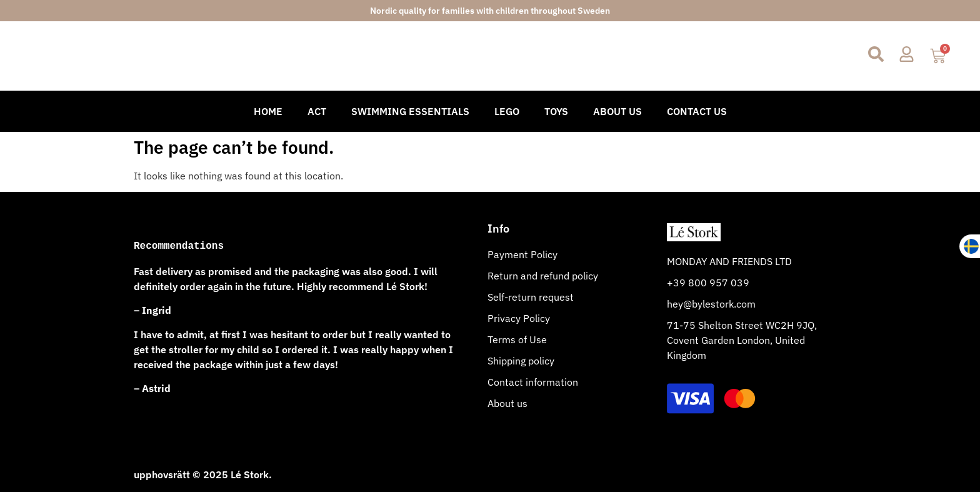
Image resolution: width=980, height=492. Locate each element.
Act (317, 111)
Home (268, 111)
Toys (556, 111)
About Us (617, 111)
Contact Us (697, 111)
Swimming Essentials (410, 111)
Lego (507, 111)
